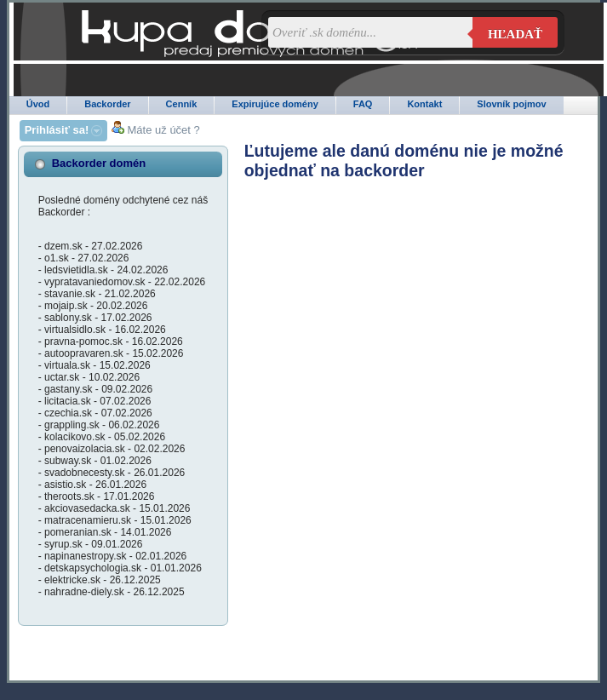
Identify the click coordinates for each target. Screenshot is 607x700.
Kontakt (424, 104)
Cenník (182, 104)
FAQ (363, 104)
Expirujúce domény (275, 104)
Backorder (107, 104)
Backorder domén (99, 163)
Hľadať (515, 34)
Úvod (38, 104)
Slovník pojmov (511, 104)
